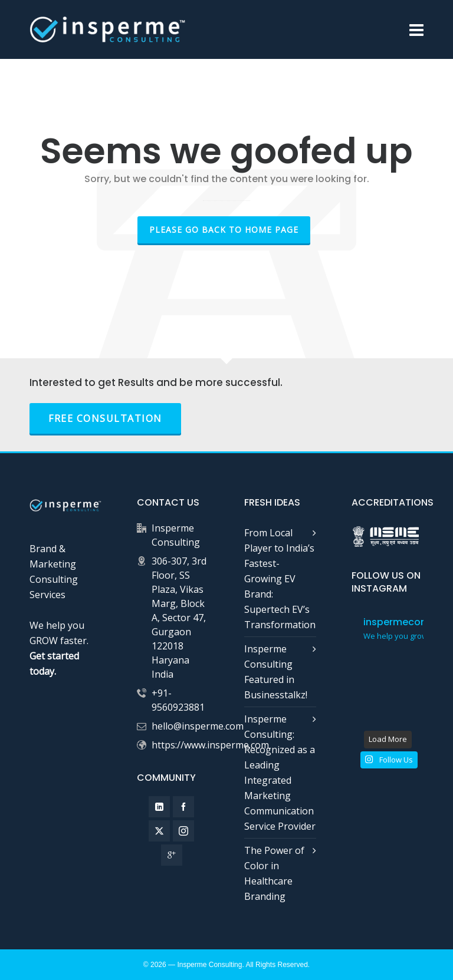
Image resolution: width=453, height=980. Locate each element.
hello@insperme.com (198, 726)
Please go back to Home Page (224, 230)
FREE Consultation (105, 418)
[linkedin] (159, 807)
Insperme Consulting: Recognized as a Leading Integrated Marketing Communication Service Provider (280, 773)
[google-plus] (172, 855)
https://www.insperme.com (210, 745)
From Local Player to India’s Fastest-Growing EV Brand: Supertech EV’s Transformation (280, 579)
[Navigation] (416, 29)
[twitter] (159, 831)
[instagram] (183, 831)
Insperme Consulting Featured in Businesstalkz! (276, 672)
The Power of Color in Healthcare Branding (274, 873)
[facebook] (183, 807)
